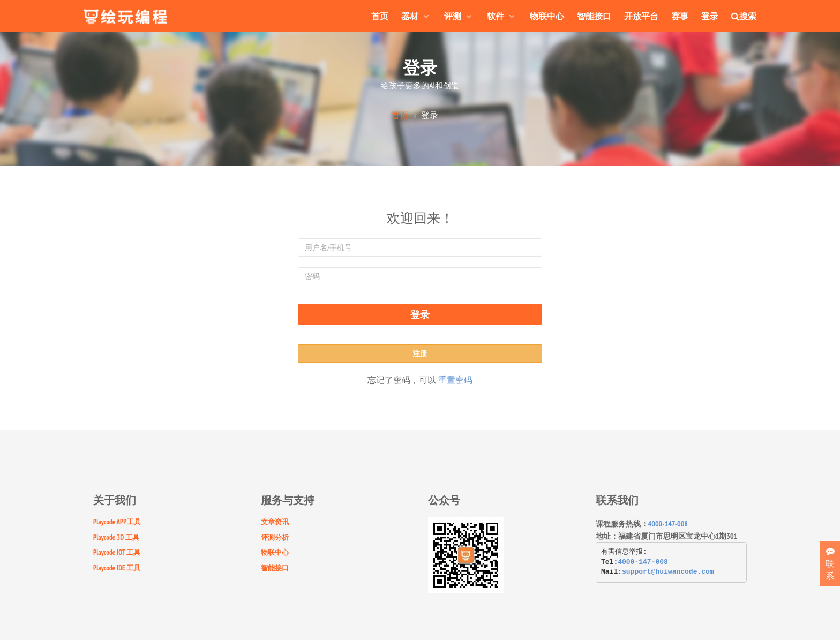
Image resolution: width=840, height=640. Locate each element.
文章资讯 (275, 522)
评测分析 (275, 537)
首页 (380, 16)
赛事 (680, 16)
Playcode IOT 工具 (117, 552)
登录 (710, 16)
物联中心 (547, 16)
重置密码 (455, 380)
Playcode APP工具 (117, 522)
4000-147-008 (668, 524)
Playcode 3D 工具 (116, 537)
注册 (420, 353)
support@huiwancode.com (668, 572)
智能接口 (594, 16)
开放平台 (641, 16)
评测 (459, 16)
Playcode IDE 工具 (117, 568)
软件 (502, 16)
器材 (416, 16)
